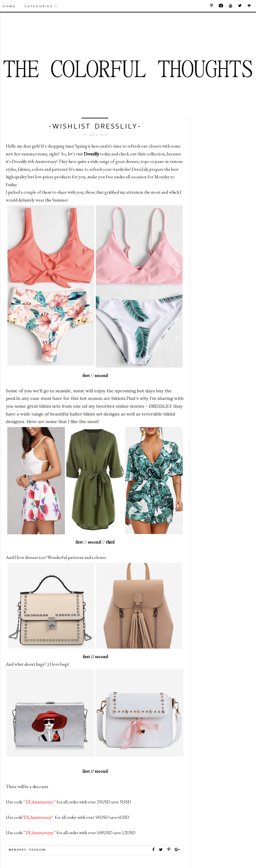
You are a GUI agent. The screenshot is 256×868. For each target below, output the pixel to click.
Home (9, 6)
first (86, 375)
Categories (41, 6)
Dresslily (92, 154)
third (110, 542)
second (102, 375)
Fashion (38, 850)
